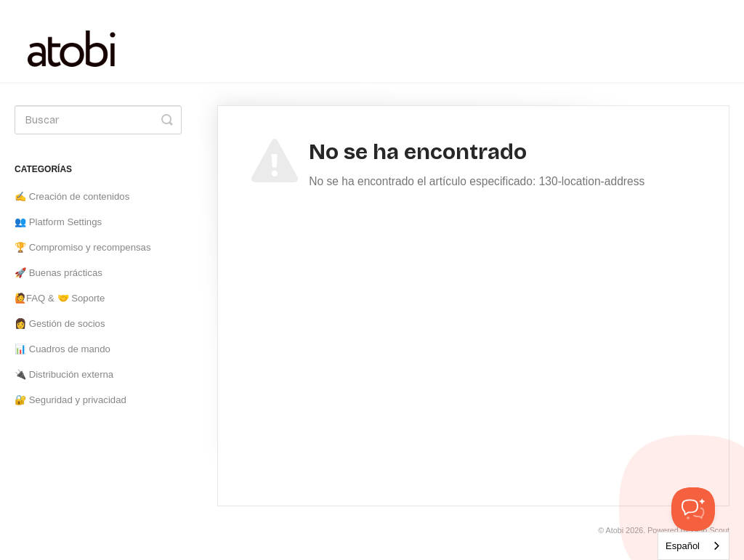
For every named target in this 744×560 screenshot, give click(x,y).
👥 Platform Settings (58, 222)
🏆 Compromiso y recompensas (83, 247)
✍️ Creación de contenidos (72, 196)
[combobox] (694, 546)
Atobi (615, 530)
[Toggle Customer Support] (693, 509)
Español (683, 546)
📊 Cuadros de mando (62, 349)
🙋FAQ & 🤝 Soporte (60, 298)
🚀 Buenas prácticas (58, 273)
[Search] (98, 120)
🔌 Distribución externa (64, 374)
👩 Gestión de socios (60, 324)
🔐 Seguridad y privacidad (70, 400)
